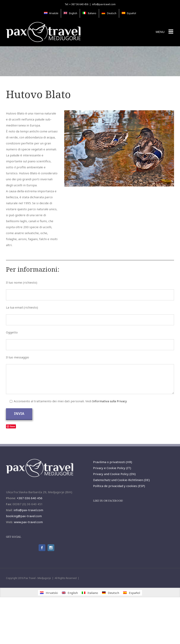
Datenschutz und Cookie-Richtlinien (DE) (121, 480)
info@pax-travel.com (104, 4)
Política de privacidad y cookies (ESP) (119, 486)
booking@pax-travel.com (24, 516)
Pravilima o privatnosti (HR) (113, 462)
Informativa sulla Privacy (110, 401)
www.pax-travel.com (28, 522)
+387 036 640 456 (30, 498)
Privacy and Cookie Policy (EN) (114, 474)
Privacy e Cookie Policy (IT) (112, 468)
